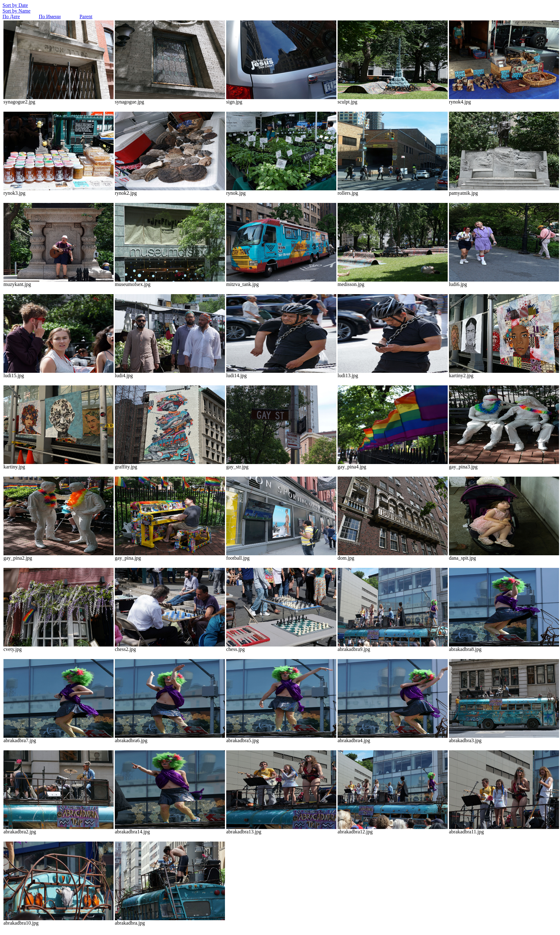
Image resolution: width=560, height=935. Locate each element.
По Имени (50, 17)
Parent (86, 17)
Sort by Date (15, 5)
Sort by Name (17, 11)
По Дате (11, 17)
